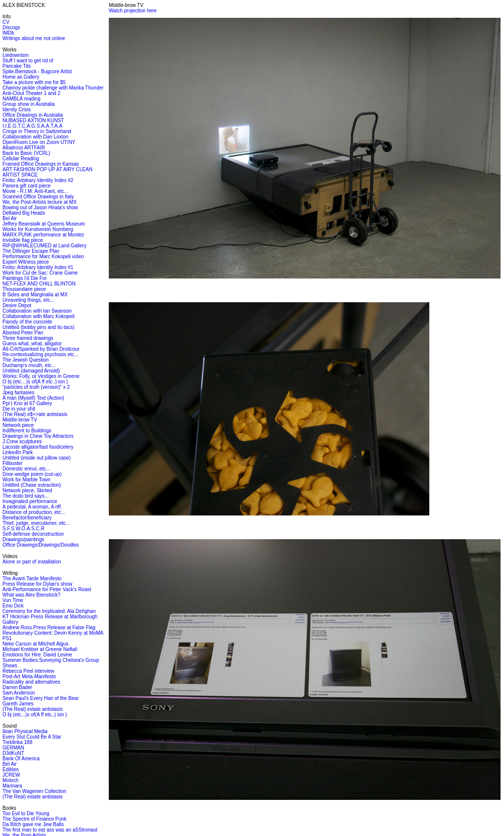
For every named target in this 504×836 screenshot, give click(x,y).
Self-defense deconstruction (33, 534)
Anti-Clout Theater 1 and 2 (31, 93)
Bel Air (10, 218)
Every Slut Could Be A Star (32, 737)
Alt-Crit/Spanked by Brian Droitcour (41, 349)
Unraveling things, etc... (28, 300)
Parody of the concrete (27, 322)
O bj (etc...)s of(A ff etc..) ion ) (35, 715)
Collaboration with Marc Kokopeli (39, 316)
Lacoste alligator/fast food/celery (38, 447)
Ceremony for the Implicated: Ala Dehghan (49, 611)
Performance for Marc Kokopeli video (43, 256)
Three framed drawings (28, 338)
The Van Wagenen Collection (34, 791)
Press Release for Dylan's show (37, 584)
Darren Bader (17, 687)
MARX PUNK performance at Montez (43, 235)
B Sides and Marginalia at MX (35, 295)
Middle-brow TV (20, 420)
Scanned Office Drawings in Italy (38, 197)
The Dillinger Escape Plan (31, 251)
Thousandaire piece (24, 289)
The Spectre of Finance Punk (35, 819)
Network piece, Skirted (27, 490)
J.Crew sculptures (22, 441)
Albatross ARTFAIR (24, 148)
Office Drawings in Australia (33, 115)
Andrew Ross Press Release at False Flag (49, 627)
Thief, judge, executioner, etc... (36, 523)
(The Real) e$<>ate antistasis (35, 414)
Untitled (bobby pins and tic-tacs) (39, 327)
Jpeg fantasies (19, 393)
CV (6, 22)
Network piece (18, 425)
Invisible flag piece (23, 240)
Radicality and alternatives (31, 682)
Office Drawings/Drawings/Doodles (41, 545)
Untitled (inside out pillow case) (37, 458)
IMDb (8, 33)
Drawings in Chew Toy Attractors (38, 436)
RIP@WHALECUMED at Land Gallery (45, 246)
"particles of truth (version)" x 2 (36, 387)
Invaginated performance (30, 501)
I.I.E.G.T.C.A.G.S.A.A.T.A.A (32, 126)
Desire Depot (17, 305)
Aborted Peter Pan (23, 333)
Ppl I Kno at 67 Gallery (27, 403)
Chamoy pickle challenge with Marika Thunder (53, 88)
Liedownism (16, 55)
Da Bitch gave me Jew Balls (33, 824)
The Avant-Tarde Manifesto (32, 579)
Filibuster (13, 463)
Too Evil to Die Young (26, 813)
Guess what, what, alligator (32, 344)
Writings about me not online (34, 38)
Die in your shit (19, 409)
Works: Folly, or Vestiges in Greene (41, 376)
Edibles (11, 769)
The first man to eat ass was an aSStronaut (50, 830)
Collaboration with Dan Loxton (35, 137)
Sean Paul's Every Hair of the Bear (41, 698)
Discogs (11, 27)
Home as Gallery (21, 77)
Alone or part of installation (32, 562)
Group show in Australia (29, 104)
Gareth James (18, 704)
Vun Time (13, 600)
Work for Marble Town (26, 480)
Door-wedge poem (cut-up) (32, 474)
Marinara (12, 786)
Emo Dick (13, 606)
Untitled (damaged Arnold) (31, 371)
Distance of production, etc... (34, 512)
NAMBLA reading (22, 99)
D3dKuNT (13, 753)
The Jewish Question (25, 360)
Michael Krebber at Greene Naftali (40, 649)
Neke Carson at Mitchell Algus (35, 644)
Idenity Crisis (17, 110)
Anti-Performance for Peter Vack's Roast (47, 589)
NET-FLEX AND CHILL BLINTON (39, 284)
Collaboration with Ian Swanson (37, 311)
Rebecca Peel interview (28, 671)
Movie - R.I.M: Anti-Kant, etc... (35, 191)
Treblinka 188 (17, 742)
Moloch (10, 780)
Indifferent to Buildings (27, 431)
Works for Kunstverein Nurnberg (38, 229)
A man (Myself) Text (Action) (33, 398)
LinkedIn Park (18, 452)
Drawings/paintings (23, 539)
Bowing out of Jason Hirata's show (40, 208)
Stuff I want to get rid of (28, 61)
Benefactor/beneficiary (27, 518)
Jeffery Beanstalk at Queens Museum (44, 224)
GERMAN (13, 748)
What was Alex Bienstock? (31, 595)
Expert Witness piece (26, 262)
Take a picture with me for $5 (34, 82)
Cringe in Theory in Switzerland (37, 131)
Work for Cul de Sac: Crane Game (40, 273)
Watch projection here (133, 11)
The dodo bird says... (25, 496)
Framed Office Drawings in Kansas (41, 164)
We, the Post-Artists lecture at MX (40, 202)
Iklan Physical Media (25, 731)
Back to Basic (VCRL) (26, 153)
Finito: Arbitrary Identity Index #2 (38, 180)
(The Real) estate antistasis (33, 709)
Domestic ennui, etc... (26, 469)
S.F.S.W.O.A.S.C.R (23, 529)
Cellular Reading (21, 159)
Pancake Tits (17, 66)
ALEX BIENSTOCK (24, 5)
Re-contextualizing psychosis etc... (40, 354)
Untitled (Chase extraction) (32, 485)
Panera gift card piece (26, 186)
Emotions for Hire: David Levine (37, 655)
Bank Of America (21, 759)
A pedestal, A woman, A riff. (32, 507)
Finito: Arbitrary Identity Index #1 (38, 267)
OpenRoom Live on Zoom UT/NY (39, 142)
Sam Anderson (19, 693)
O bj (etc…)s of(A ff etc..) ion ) (35, 382)
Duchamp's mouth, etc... (29, 365)
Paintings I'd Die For (25, 278)
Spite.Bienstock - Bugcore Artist (37, 71)
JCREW (11, 775)
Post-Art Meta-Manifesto (29, 676)
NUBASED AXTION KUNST (33, 120)
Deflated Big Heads (24, 213)
